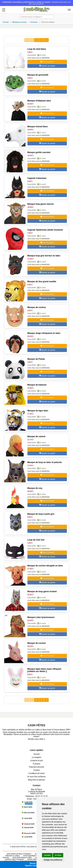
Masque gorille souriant (39, 152)
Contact (36, 770)
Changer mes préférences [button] (53, 860)
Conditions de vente (36, 773)
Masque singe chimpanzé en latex (44, 333)
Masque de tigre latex (38, 411)
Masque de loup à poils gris (41, 514)
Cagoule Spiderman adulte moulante (45, 230)
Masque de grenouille (38, 75)
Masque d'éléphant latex (39, 101)
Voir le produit (47, 62)
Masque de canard (36, 436)
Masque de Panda (36, 359)
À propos (36, 764)
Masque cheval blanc (38, 127)
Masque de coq (35, 488)
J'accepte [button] (47, 855)
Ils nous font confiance (36, 777)
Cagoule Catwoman (37, 178)
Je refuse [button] (58, 855)
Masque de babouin (37, 385)
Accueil (6, 22)
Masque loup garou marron (41, 204)
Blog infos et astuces (37, 780)
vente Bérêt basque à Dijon (22, 857)
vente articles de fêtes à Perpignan (19, 854)
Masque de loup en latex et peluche (45, 462)
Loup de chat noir (36, 540)
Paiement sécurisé (37, 767)
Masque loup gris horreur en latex (44, 256)
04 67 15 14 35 (42, 796)
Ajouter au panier (47, 66)
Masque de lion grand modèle (42, 281)
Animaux (34, 22)
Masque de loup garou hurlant (42, 591)
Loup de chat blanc (37, 49)
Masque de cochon (37, 307)
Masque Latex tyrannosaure (41, 617)
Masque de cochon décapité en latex (45, 566)
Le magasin (36, 757)
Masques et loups (20, 22)
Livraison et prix (36, 760)
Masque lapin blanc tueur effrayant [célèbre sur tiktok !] (44, 670)
